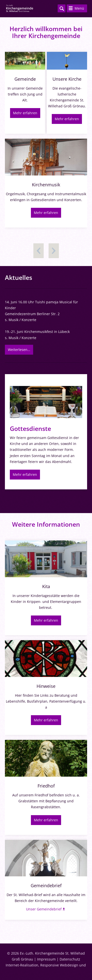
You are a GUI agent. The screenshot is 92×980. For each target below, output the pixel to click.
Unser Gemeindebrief (44, 909)
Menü (79, 8)
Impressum (46, 959)
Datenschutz (70, 959)
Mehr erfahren (25, 113)
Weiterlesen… (19, 350)
